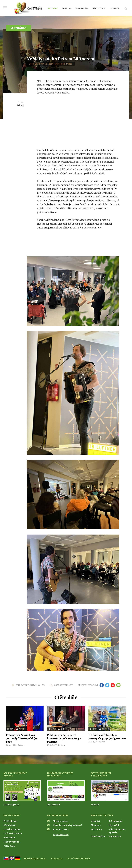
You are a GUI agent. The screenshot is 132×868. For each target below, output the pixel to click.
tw (107, 685)
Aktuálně (53, 9)
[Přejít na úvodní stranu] (28, 8)
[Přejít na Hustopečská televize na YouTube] (66, 791)
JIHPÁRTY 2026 (61, 829)
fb (102, 685)
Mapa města (115, 836)
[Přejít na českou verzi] (6, 858)
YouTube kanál (54, 805)
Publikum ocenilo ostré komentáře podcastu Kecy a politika (64, 738)
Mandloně (96, 825)
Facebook (95, 805)
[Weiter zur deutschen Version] (18, 858)
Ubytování (114, 825)
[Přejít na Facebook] (110, 791)
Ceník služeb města (13, 833)
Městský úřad (99, 9)
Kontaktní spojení (12, 829)
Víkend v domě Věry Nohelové (68, 825)
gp (113, 685)
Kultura (20, 105)
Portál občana (10, 821)
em (118, 685)
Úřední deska (10, 825)
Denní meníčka (98, 836)
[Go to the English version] (12, 858)
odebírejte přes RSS (64, 685)
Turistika (67, 9)
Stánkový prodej (11, 842)
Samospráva (82, 9)
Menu (5, 8)
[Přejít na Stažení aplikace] (22, 791)
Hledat (126, 9)
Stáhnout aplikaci (11, 805)
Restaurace (96, 829)
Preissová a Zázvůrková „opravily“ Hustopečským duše (22, 738)
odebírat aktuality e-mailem (30, 685)
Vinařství (95, 821)
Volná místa (9, 838)
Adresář (115, 9)
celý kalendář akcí (61, 835)
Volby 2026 (9, 846)
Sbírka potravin (61, 821)
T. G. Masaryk (115, 821)
